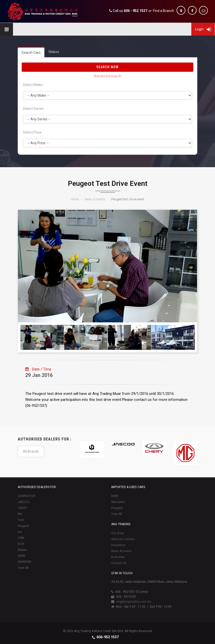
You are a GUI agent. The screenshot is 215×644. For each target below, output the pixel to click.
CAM (21, 538)
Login (203, 29)
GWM (21, 556)
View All (23, 568)
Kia (20, 532)
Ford (21, 520)
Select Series (33, 109)
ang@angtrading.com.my (134, 602)
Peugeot (23, 526)
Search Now (107, 67)
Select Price (32, 132)
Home (75, 199)
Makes (54, 52)
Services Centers (123, 539)
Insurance (118, 545)
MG (20, 514)
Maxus (22, 550)
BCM (21, 544)
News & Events (95, 199)
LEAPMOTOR (27, 496)
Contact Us (119, 563)
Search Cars (31, 53)
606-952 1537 (108, 637)
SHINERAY (25, 562)
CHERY (22, 508)
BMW (115, 496)
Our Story (118, 533)
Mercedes (118, 502)
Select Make (33, 85)
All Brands (31, 451)
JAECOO (24, 502)
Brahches (118, 557)
